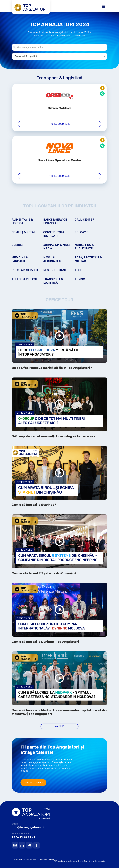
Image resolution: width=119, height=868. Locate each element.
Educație (82, 232)
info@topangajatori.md (28, 827)
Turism (80, 279)
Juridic (17, 245)
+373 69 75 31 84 (23, 837)
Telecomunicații (24, 279)
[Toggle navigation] (104, 7)
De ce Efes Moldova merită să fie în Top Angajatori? (52, 368)
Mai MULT (60, 726)
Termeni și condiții (47, 859)
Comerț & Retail (24, 232)
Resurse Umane (55, 270)
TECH (79, 270)
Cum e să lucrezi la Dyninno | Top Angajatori (45, 642)
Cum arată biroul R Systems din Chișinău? (44, 573)
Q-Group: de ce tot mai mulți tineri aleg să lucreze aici (53, 436)
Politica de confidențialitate (25, 859)
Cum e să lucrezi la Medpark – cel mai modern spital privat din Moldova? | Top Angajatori (59, 712)
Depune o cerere (33, 782)
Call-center (85, 220)
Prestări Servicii (25, 270)
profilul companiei (60, 124)
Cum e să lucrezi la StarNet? (34, 505)
